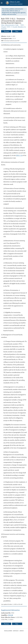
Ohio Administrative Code (10, 25)
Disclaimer (8, 631)
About (22, 631)
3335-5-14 (19, 155)
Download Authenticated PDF (12, 41)
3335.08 (10, 615)
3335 (22, 25)
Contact (16, 631)
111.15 (14, 38)
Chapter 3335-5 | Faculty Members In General (13, 28)
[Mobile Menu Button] (2, 3)
